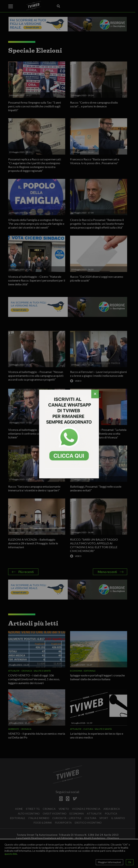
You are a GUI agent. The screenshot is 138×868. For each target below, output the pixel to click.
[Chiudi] (95, 394)
